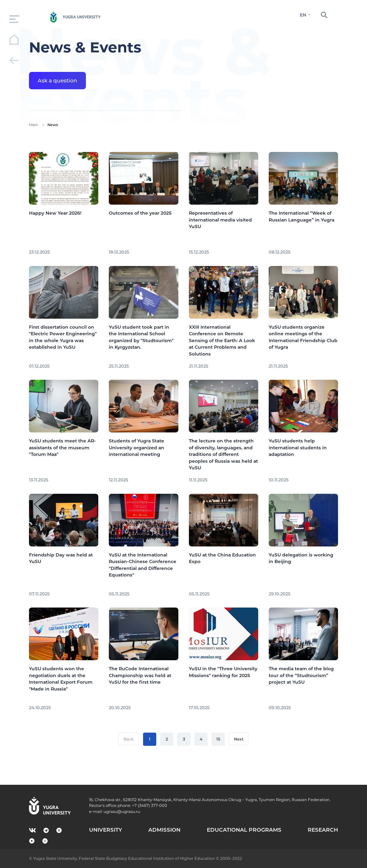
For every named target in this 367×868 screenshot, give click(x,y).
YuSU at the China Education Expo (222, 558)
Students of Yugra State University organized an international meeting (136, 448)
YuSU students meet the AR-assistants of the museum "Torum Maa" (62, 448)
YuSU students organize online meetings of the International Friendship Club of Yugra (303, 337)
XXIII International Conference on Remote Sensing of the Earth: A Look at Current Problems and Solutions (222, 341)
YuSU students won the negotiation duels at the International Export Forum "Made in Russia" (61, 679)
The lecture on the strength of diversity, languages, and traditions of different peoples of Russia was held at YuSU (223, 454)
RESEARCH (323, 830)
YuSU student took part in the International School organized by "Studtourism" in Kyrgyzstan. (141, 337)
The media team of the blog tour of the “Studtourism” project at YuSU (301, 675)
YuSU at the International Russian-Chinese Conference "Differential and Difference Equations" (143, 565)
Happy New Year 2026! (55, 213)
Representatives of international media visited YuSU (220, 220)
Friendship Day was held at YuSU (61, 558)
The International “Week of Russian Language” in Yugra (302, 216)
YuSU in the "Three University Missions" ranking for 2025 (223, 672)
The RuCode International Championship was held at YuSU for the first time (140, 675)
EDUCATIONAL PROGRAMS (244, 830)
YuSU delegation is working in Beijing (301, 558)
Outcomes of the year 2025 (140, 213)
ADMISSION (164, 830)
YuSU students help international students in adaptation (298, 448)
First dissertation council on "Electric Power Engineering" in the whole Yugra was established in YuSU (63, 337)
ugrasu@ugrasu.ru (122, 812)
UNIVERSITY (106, 830)
